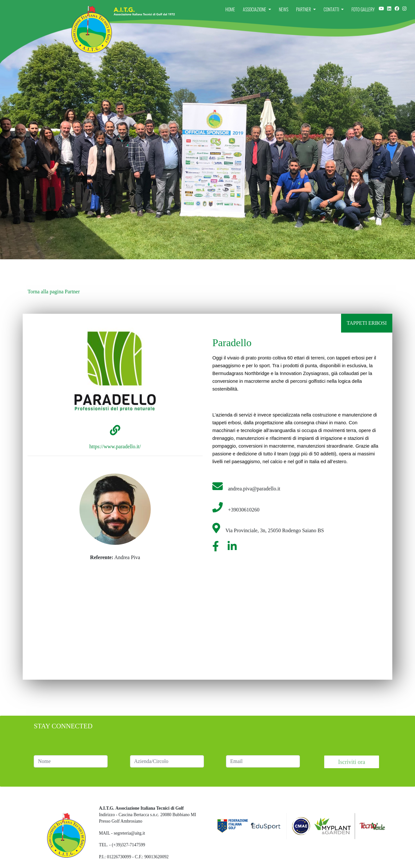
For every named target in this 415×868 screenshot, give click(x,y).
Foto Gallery (363, 9)
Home (230, 9)
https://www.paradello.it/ (115, 446)
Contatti (332, 9)
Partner (304, 9)
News (284, 9)
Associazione (255, 9)
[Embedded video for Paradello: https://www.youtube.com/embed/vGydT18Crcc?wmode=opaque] (285, 610)
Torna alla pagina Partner (54, 292)
